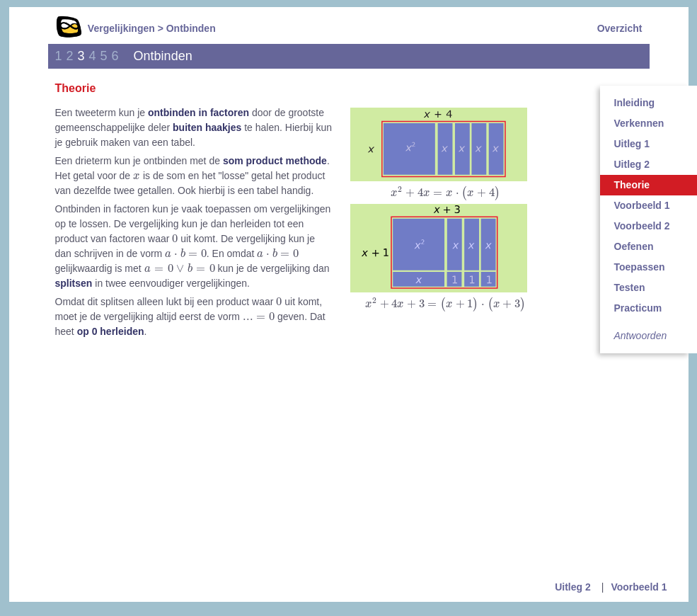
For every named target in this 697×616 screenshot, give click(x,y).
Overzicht (620, 28)
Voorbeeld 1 (639, 587)
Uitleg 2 (573, 587)
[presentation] (445, 193)
